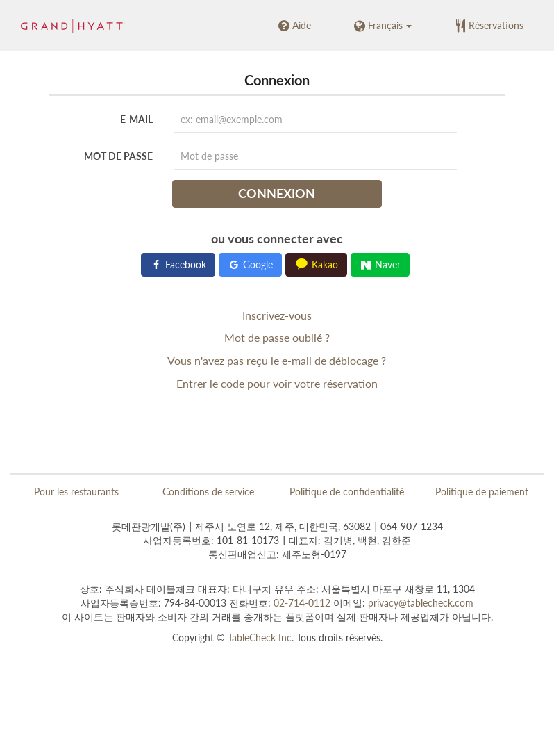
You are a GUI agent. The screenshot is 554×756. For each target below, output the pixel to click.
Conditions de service (208, 492)
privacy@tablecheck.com (421, 603)
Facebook (178, 264)
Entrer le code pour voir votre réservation (277, 383)
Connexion (277, 193)
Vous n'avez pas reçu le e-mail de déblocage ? (277, 360)
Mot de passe (118, 156)
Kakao (317, 264)
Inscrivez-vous (277, 315)
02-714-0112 (302, 603)
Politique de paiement (482, 492)
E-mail (136, 119)
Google (250, 264)
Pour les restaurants (76, 492)
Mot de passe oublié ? (277, 337)
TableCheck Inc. (261, 638)
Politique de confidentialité (347, 492)
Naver (380, 264)
